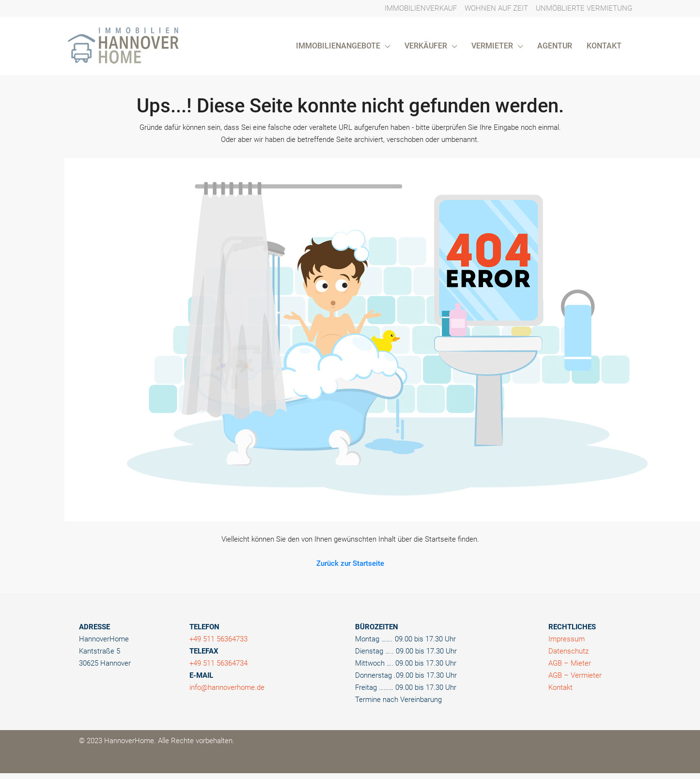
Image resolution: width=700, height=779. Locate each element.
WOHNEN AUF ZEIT (496, 8)
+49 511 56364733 (218, 639)
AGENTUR (555, 46)
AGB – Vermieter (575, 675)
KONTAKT (604, 46)
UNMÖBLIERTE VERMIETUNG (584, 8)
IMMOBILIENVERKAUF (421, 8)
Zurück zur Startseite (350, 563)
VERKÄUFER (426, 46)
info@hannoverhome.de (227, 687)
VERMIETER (492, 46)
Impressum (567, 639)
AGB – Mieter (570, 663)
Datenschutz (568, 651)
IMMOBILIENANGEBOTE (338, 46)
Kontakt (560, 687)
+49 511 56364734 (218, 663)
